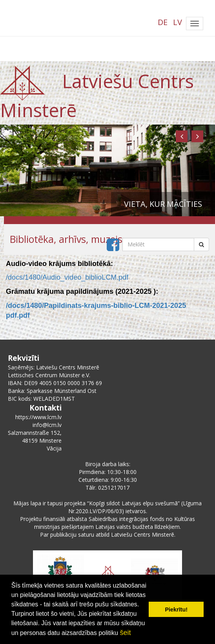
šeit (125, 633)
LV (178, 22)
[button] (182, 136)
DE (163, 22)
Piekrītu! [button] (176, 610)
